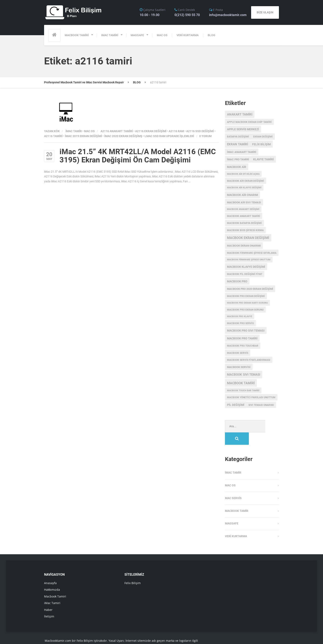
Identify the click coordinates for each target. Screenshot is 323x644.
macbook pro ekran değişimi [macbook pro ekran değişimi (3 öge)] (246, 296)
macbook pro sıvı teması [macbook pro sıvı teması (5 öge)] (246, 331)
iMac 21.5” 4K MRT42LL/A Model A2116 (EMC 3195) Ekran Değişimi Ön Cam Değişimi (138, 156)
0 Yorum (205, 136)
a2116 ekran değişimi (151, 131)
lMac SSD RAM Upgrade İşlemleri (169, 136)
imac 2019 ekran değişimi (83, 136)
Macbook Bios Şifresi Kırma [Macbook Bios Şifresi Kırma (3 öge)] (245, 230)
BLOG (211, 35)
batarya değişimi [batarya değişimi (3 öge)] (238, 137)
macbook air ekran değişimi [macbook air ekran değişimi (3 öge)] (246, 181)
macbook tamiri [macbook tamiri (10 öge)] (241, 383)
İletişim (49, 604)
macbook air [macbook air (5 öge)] (237, 167)
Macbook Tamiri (55, 584)
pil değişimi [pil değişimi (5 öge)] (236, 405)
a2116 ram (176, 131)
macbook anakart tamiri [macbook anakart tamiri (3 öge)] (244, 216)
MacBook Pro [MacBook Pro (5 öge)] (237, 281)
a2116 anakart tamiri (117, 131)
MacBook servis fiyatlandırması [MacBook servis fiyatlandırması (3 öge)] (249, 360)
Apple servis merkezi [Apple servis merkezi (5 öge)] (243, 129)
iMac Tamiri (52, 591)
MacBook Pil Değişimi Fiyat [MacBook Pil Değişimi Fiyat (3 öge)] (245, 274)
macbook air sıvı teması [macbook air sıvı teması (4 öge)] (244, 202)
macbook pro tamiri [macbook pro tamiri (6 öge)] (242, 338)
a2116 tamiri (53, 136)
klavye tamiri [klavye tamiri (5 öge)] (263, 159)
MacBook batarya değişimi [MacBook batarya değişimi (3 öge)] (244, 223)
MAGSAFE (137, 35)
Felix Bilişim (133, 571)
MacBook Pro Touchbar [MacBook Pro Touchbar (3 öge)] (243, 346)
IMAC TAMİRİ (110, 35)
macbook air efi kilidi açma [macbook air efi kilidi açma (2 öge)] (243, 174)
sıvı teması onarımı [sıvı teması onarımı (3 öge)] (261, 405)
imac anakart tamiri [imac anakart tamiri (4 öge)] (242, 152)
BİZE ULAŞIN (265, 12)
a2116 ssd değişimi (200, 131)
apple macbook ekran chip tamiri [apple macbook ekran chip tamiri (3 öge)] (249, 122)
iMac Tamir (74, 131)
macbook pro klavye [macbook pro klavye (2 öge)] (240, 316)
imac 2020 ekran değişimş (123, 136)
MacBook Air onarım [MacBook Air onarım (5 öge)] (242, 195)
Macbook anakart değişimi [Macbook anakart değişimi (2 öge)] (243, 209)
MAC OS (162, 35)
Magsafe (232, 511)
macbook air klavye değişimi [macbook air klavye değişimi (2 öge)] (244, 188)
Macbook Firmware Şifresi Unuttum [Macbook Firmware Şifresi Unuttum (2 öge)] (249, 260)
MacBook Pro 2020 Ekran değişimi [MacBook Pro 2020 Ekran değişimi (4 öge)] (250, 289)
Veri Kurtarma (236, 524)
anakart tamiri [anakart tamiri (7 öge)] (240, 114)
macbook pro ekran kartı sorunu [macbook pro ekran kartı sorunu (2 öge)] (247, 303)
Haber (48, 597)
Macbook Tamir (237, 498)
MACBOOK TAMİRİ (77, 35)
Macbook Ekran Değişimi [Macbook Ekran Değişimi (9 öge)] (248, 238)
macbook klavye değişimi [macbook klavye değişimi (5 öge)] (246, 267)
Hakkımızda (52, 577)
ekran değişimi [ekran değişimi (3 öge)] (263, 137)
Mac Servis (233, 486)
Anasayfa (50, 571)
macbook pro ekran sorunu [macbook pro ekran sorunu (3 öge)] (245, 310)
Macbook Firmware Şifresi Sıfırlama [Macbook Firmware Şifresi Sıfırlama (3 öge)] (252, 253)
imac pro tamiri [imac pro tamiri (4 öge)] (238, 159)
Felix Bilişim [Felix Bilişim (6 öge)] (261, 144)
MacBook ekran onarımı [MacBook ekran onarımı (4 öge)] (244, 246)
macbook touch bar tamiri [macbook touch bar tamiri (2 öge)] (243, 391)
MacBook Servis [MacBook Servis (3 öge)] (238, 353)
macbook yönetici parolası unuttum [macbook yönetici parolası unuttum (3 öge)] (251, 397)
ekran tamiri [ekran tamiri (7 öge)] (238, 144)
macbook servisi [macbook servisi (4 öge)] (239, 367)
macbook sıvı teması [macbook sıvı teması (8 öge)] (244, 375)
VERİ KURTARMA (188, 35)
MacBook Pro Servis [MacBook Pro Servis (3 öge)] (240, 323)
